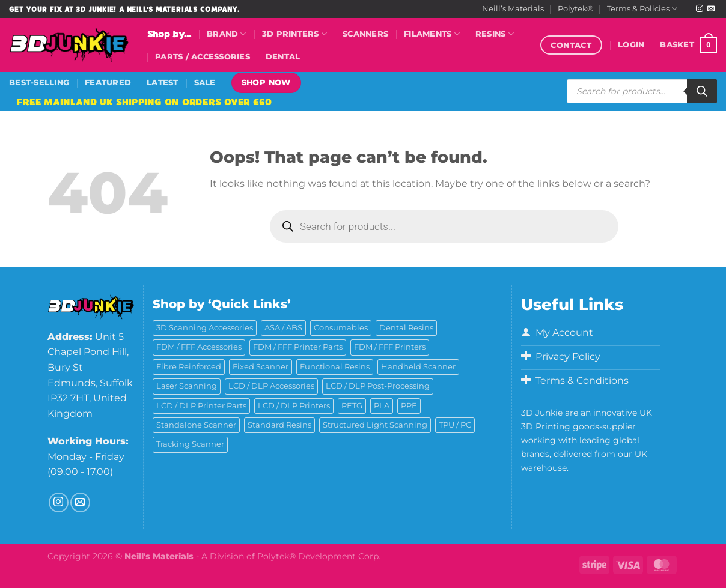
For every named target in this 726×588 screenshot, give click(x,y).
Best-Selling (39, 83)
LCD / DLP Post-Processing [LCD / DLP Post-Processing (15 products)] (378, 386)
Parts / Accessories (203, 57)
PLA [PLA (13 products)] (382, 406)
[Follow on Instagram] (700, 9)
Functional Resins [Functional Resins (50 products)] (335, 367)
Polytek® (576, 9)
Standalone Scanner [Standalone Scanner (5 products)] (196, 425)
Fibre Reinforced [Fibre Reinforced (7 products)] (189, 367)
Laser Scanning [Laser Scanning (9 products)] (187, 386)
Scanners (365, 34)
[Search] (702, 91)
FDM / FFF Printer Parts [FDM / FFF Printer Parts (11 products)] (298, 347)
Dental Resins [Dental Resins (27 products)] (406, 328)
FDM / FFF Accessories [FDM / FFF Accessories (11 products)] (199, 347)
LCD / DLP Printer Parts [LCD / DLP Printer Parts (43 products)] (201, 406)
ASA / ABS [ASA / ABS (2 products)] (283, 328)
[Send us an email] (711, 9)
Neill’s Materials (513, 9)
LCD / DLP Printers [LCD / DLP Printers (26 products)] (294, 406)
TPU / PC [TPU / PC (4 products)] (455, 425)
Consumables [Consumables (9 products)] (341, 328)
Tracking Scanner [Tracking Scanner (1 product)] (190, 444)
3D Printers (294, 34)
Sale (205, 83)
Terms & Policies (642, 9)
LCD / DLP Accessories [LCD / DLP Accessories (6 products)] (271, 386)
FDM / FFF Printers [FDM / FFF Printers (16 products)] (390, 347)
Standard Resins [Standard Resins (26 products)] (279, 425)
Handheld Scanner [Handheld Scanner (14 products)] (418, 367)
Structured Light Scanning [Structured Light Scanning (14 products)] (375, 425)
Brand (227, 34)
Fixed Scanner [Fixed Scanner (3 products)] (261, 367)
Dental (283, 57)
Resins (495, 34)
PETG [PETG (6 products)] (352, 406)
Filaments (432, 34)
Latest (163, 83)
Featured (108, 83)
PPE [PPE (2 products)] (409, 406)
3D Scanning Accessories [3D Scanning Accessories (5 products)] (205, 328)
